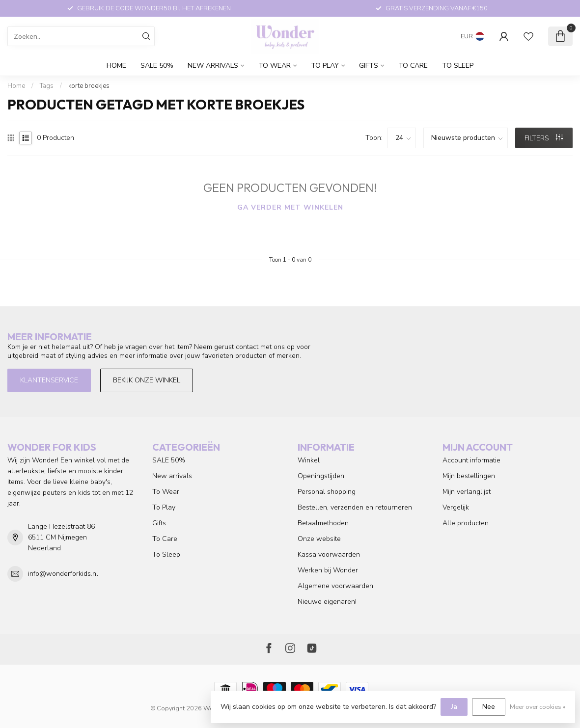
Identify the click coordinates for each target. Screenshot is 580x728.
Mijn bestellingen (469, 476)
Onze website (319, 539)
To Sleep (458, 66)
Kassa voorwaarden (329, 554)
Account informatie (471, 460)
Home (116, 66)
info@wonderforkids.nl (63, 574)
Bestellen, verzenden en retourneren (355, 507)
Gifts (369, 66)
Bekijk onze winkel (147, 380)
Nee (489, 707)
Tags (47, 86)
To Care (413, 66)
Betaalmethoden (323, 523)
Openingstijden (321, 476)
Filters (544, 138)
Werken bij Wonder (328, 570)
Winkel (309, 460)
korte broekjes (89, 86)
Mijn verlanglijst (467, 492)
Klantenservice (49, 380)
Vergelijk (456, 507)
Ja (454, 707)
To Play (325, 66)
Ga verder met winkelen (290, 207)
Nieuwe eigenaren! (327, 602)
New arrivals (213, 66)
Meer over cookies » (538, 707)
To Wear (275, 66)
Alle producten (466, 523)
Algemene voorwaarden (335, 586)
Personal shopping (327, 492)
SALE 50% (157, 66)
